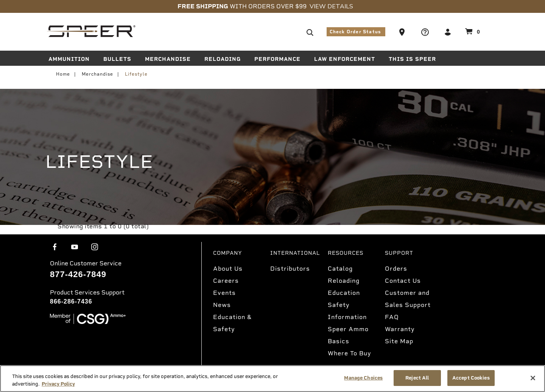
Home (63, 74)
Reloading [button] (223, 59)
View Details (331, 6)
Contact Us (403, 281)
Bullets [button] (117, 59)
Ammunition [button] (69, 59)
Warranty (400, 329)
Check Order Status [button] (356, 32)
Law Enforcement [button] (345, 59)
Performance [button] (277, 59)
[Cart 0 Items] (471, 31)
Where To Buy (350, 353)
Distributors (290, 269)
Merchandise (97, 74)
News (222, 305)
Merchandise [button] (168, 59)
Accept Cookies (471, 378)
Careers (226, 281)
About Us (228, 269)
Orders (396, 269)
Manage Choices (363, 378)
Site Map (399, 341)
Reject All (417, 378)
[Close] (533, 378)
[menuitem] (72, 61)
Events (224, 293)
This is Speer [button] (412, 59)
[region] (272, 379)
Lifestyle (136, 74)
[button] (403, 32)
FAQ (392, 317)
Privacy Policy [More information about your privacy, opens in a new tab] (58, 384)
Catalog (340, 269)
